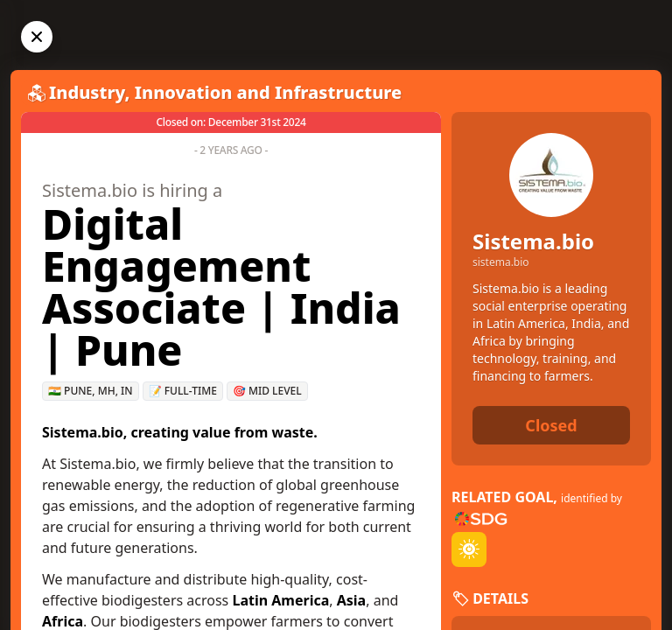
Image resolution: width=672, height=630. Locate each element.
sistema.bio (501, 262)
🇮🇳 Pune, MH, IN (91, 391)
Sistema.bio (533, 241)
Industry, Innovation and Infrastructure (225, 92)
